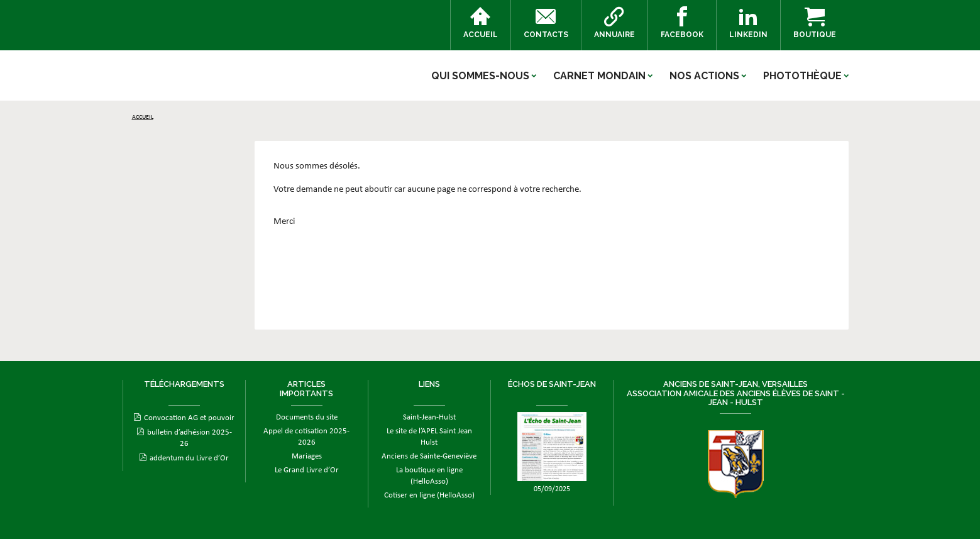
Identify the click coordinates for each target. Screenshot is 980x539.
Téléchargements (184, 384)
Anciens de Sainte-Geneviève (429, 456)
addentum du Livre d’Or (189, 458)
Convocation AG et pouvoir (189, 418)
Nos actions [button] (704, 76)
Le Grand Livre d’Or (307, 470)
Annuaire (614, 23)
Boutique (815, 23)
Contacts (546, 23)
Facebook (682, 23)
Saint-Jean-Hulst (429, 417)
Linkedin (748, 23)
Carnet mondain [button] (599, 76)
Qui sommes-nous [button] (480, 76)
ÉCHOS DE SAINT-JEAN (552, 384)
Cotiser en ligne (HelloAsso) (429, 495)
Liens (429, 384)
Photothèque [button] (802, 76)
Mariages (307, 456)
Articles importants (306, 388)
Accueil (481, 23)
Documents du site (307, 417)
